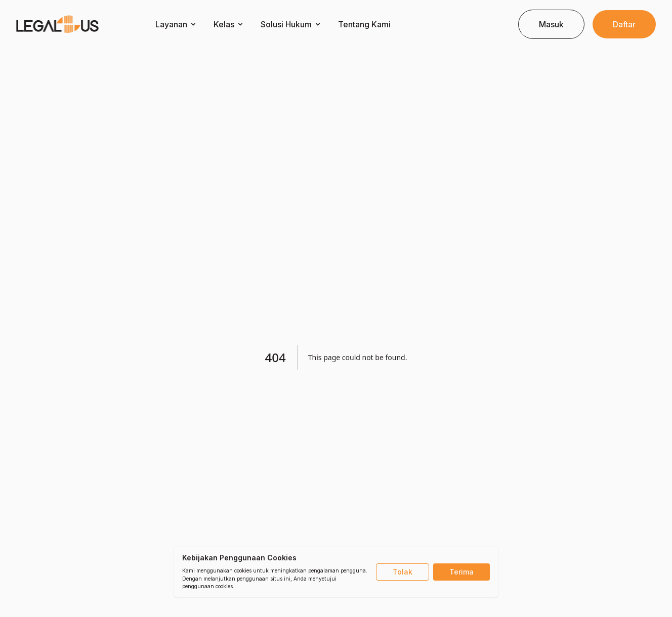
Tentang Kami (364, 24)
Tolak (403, 572)
